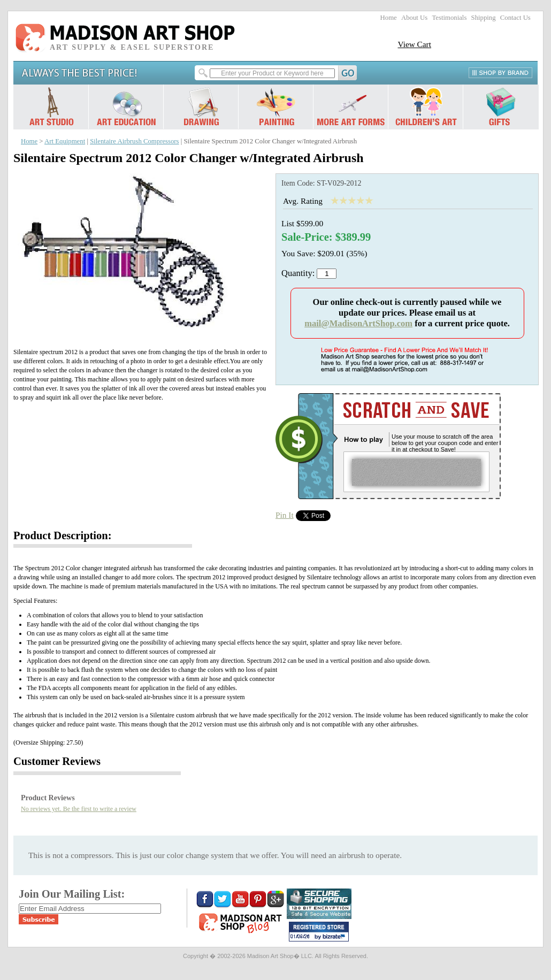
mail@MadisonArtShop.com (358, 323)
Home (389, 18)
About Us (414, 18)
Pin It (285, 515)
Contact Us (515, 18)
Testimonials (449, 18)
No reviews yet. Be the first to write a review (79, 809)
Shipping (484, 18)
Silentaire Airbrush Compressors (134, 141)
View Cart (414, 44)
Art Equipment (65, 141)
